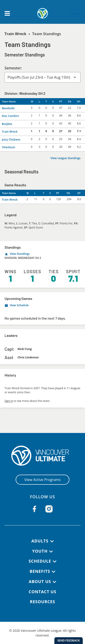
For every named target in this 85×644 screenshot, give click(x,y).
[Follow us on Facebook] (34, 509)
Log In (75, 13)
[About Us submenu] (54, 582)
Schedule (40, 561)
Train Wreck (15, 34)
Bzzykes (7, 124)
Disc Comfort (10, 116)
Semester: (13, 68)
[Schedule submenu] (55, 561)
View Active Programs (42, 480)
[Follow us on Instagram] (49, 509)
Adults (40, 541)
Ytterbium (8, 147)
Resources (42, 602)
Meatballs (8, 108)
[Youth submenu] (51, 552)
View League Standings (66, 158)
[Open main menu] (7, 13)
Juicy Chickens (11, 140)
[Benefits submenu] (53, 572)
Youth (40, 551)
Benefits (40, 571)
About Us (40, 581)
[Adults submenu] (52, 541)
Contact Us (42, 592)
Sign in (9, 401)
